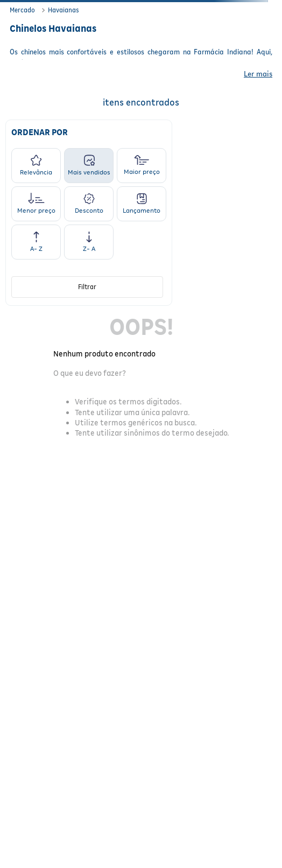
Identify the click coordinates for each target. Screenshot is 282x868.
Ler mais (258, 74)
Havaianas (64, 10)
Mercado (22, 10)
